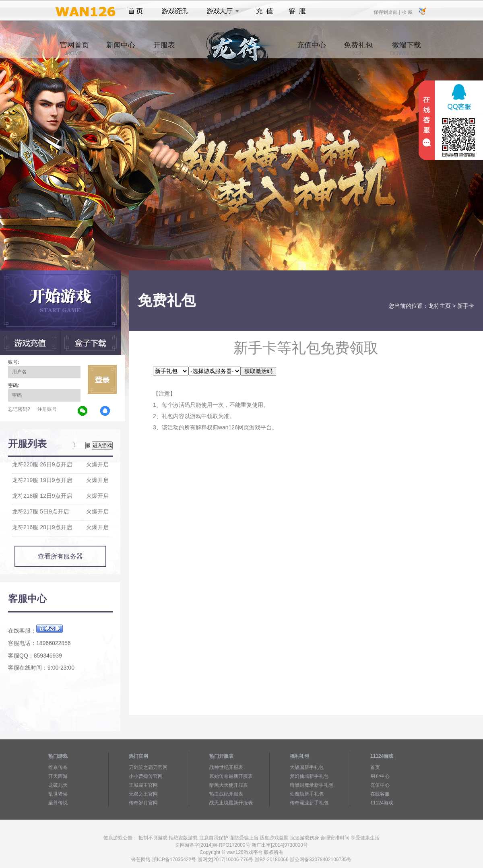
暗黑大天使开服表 (229, 785)
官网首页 (74, 49)
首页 (135, 11)
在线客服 (380, 794)
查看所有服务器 (60, 556)
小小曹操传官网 (146, 776)
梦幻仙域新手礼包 (309, 776)
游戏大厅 (221, 11)
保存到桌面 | (387, 12)
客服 (298, 11)
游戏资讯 (175, 11)
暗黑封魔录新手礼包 (312, 785)
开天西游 (58, 776)
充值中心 (312, 49)
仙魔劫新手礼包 (307, 794)
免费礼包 (358, 49)
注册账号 (47, 409)
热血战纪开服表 (226, 794)
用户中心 (380, 776)
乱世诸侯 (58, 794)
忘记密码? (19, 409)
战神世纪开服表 (226, 767)
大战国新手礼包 (307, 767)
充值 (264, 11)
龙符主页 (440, 306)
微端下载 (407, 49)
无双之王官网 (143, 794)
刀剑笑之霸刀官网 (148, 767)
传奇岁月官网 (143, 803)
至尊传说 (58, 803)
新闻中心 (121, 49)
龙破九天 (58, 785)
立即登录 (102, 379)
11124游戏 (382, 803)
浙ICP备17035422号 (174, 860)
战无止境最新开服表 (231, 803)
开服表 (164, 49)
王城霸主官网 (143, 785)
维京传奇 (58, 767)
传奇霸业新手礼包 (309, 803)
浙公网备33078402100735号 (321, 860)
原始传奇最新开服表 (231, 776)
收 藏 (407, 12)
